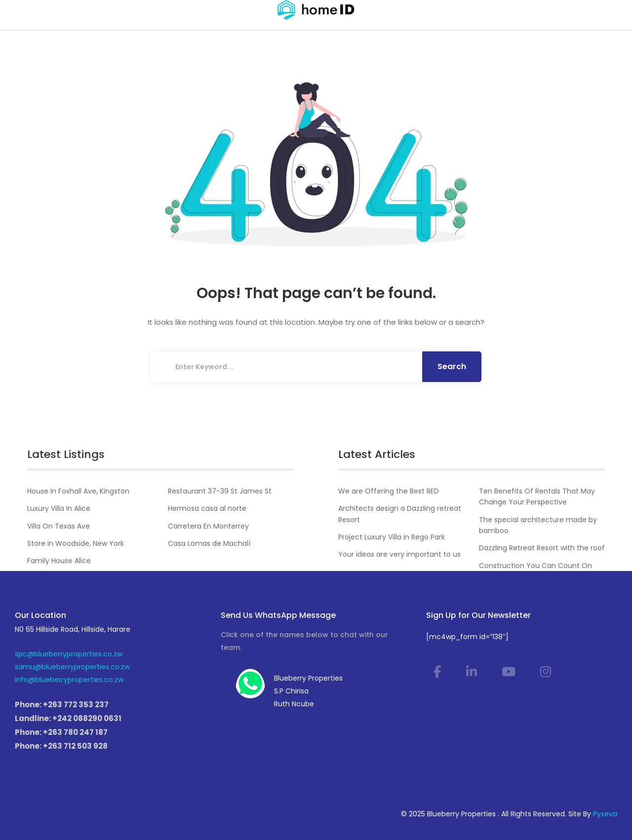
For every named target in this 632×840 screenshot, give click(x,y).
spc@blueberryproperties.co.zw (69, 654)
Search (452, 366)
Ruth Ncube (294, 704)
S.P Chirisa (291, 691)
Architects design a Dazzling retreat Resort (400, 514)
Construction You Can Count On (535, 566)
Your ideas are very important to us (399, 554)
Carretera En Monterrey (208, 526)
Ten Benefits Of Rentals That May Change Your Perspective (537, 496)
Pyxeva (605, 814)
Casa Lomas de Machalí (209, 543)
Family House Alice (59, 561)
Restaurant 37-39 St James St (220, 491)
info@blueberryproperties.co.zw (69, 680)
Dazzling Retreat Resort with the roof (542, 548)
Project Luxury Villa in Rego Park (392, 537)
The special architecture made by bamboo (538, 525)
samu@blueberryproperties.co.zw (72, 667)
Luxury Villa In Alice (59, 508)
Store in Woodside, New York (76, 543)
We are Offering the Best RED (389, 491)
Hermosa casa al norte (207, 508)
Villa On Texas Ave (59, 526)
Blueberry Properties (308, 678)
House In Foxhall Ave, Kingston (78, 491)
